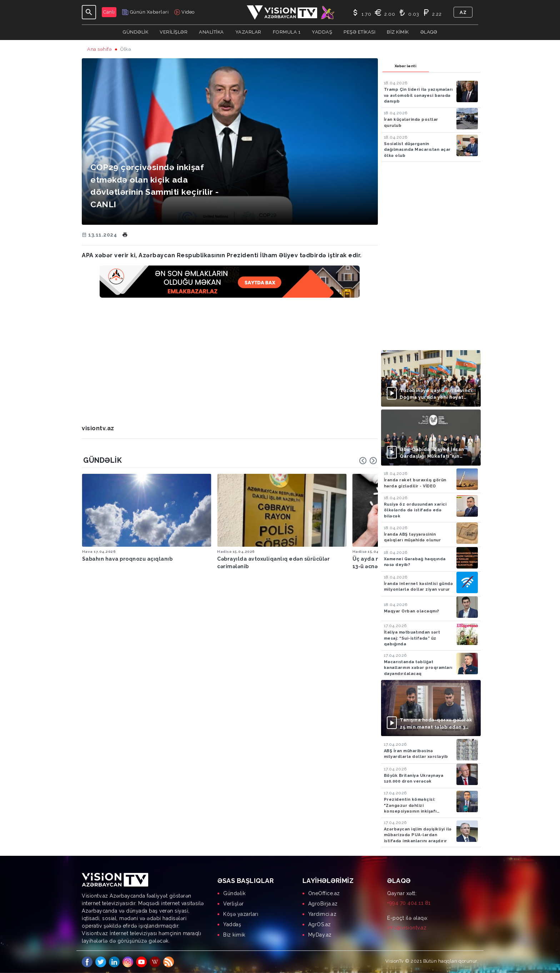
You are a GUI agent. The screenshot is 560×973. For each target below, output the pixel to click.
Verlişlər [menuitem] (234, 904)
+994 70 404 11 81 (409, 903)
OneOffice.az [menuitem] (324, 893)
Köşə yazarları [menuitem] (241, 914)
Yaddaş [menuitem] (232, 924)
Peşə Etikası (359, 32)
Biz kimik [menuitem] (234, 935)
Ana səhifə (99, 49)
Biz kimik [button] (398, 32)
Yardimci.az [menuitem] (322, 914)
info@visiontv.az (407, 928)
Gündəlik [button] (136, 32)
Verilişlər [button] (174, 32)
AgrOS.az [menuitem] (320, 924)
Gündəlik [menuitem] (234, 893)
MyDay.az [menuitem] (320, 935)
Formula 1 (287, 32)
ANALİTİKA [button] (211, 32)
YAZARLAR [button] (248, 32)
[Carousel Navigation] (368, 461)
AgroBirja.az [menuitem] (323, 904)
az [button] (463, 12)
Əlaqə (429, 32)
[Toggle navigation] (89, 12)
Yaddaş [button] (322, 32)
